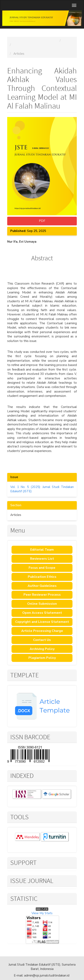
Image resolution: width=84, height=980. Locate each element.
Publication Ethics (42, 577)
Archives (69, 41)
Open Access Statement (42, 613)
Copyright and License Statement (42, 622)
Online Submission (42, 604)
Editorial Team (42, 550)
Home (13, 41)
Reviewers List (42, 559)
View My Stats (42, 913)
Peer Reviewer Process (42, 595)
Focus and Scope (42, 568)
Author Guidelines (42, 586)
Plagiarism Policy (42, 658)
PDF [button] (42, 221)
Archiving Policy (42, 649)
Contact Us (42, 640)
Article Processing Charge (42, 631)
